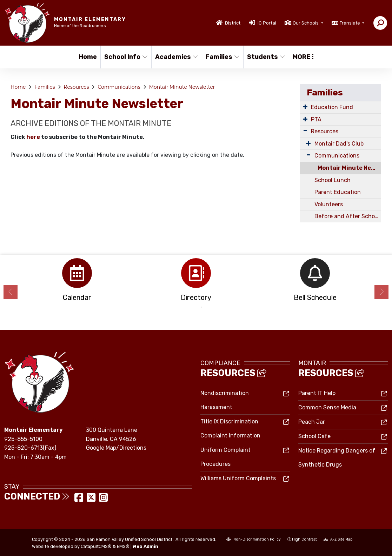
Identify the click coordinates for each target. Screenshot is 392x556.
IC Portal (267, 23)
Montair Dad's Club (339, 144)
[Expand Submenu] (305, 107)
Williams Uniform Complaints (238, 478)
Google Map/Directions (116, 448)
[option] (77, 282)
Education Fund (332, 107)
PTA (316, 119)
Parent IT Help (317, 393)
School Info (125, 57)
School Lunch (333, 180)
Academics (176, 57)
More (303, 57)
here (33, 137)
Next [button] (381, 292)
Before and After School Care (348, 216)
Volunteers (329, 204)
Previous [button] (11, 292)
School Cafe (314, 436)
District (233, 23)
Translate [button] (350, 23)
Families (222, 57)
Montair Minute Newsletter (182, 87)
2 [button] (201, 307)
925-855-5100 (23, 439)
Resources (76, 87)
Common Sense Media (327, 407)
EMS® (123, 546)
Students (266, 57)
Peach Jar (312, 422)
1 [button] (191, 307)
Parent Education (338, 192)
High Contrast (304, 539)
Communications (119, 87)
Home (88, 57)
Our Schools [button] (306, 23)
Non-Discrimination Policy (254, 539)
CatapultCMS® (96, 546)
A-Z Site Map (338, 539)
